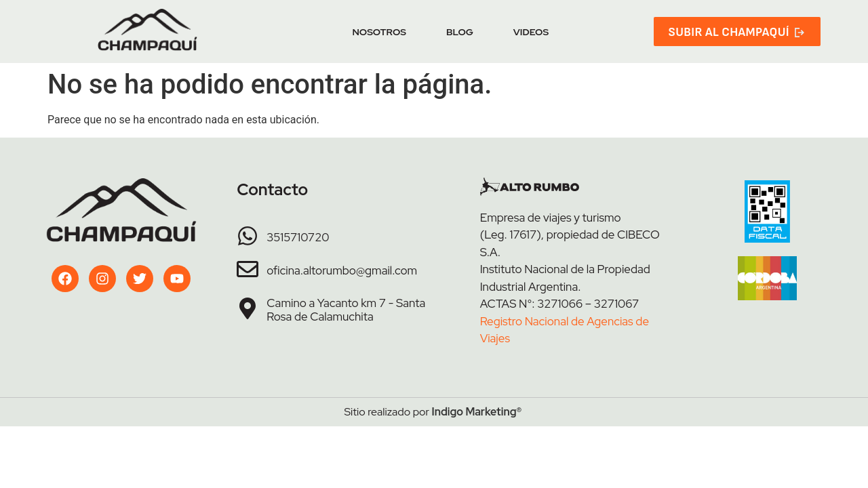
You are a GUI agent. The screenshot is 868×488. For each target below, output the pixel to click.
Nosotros (379, 32)
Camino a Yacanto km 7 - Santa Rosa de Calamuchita (346, 310)
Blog (460, 32)
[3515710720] (248, 236)
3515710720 (298, 237)
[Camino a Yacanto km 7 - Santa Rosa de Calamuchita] (248, 308)
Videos (531, 32)
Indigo (448, 412)
